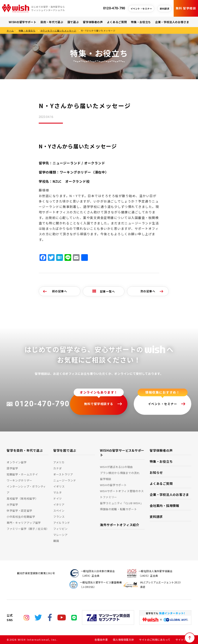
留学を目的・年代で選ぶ (25, 450)
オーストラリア (63, 474)
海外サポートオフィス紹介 (120, 525)
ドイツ (58, 498)
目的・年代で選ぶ (52, 22)
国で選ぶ (73, 22)
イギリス (59, 486)
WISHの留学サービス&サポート (122, 453)
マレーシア (60, 535)
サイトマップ (183, 640)
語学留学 (12, 468)
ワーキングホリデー (19, 480)
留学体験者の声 (93, 22)
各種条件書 (101, 640)
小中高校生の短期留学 (21, 517)
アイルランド (62, 523)
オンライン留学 (17, 462)
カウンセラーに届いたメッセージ (58, 31)
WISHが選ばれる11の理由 (116, 467)
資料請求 (164, 9)
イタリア (59, 505)
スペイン (59, 511)
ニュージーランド (65, 480)
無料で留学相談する (99, 404)
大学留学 (12, 505)
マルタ (58, 492)
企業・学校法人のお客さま (172, 22)
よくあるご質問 (117, 22)
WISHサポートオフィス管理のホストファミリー (122, 494)
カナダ (58, 468)
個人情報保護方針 (123, 640)
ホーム (10, 31)
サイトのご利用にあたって (155, 640)
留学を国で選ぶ (65, 450)
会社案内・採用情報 (164, 506)
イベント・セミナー (141, 9)
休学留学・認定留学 (19, 511)
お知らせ (156, 472)
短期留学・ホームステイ (22, 474)
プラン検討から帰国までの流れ (120, 473)
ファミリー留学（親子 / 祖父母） (27, 529)
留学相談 (106, 479)
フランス (59, 517)
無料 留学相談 (186, 8)
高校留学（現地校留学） (22, 498)
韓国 (56, 541)
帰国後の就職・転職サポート (118, 509)
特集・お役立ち (141, 22)
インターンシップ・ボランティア (26, 489)
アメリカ (59, 462)
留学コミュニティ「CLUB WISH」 (121, 503)
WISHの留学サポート (22, 22)
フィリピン (60, 529)
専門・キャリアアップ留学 (24, 523)
